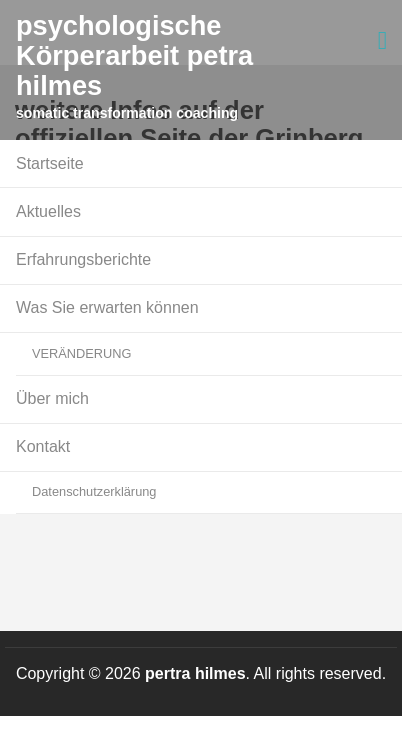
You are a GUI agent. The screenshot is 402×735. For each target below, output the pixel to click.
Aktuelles (48, 211)
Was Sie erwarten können (107, 307)
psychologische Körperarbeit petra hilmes (134, 55)
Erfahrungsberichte (83, 259)
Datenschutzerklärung (94, 491)
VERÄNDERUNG (82, 353)
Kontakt (43, 446)
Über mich (52, 398)
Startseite (50, 163)
